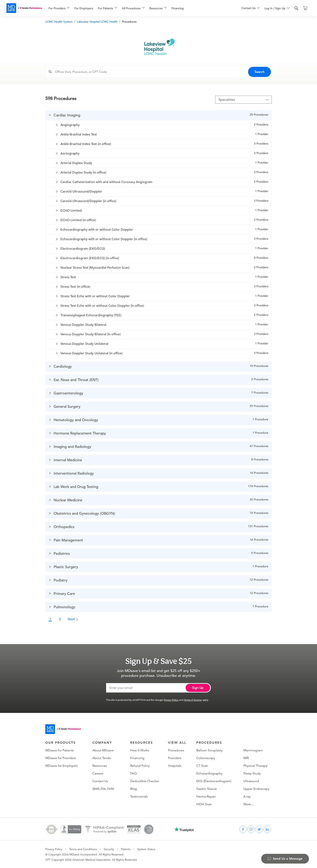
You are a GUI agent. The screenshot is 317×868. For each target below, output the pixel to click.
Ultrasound (251, 781)
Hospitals (175, 766)
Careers (98, 773)
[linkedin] (267, 829)
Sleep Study (252, 773)
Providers (175, 758)
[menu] (138, 8)
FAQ (133, 773)
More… (249, 804)
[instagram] (251, 829)
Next (73, 619)
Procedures (176, 750)
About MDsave (103, 750)
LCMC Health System (59, 22)
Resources (100, 766)
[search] (296, 8)
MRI (246, 758)
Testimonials (139, 797)
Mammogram (253, 750)
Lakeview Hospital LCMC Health (97, 22)
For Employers (84, 8)
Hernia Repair (206, 797)
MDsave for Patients (60, 750)
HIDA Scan (204, 804)
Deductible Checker (145, 781)
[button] (158, 115)
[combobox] (162, 72)
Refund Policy (140, 766)
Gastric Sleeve (207, 789)
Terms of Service (193, 700)
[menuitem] (59, 8)
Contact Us (100, 781)
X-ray (247, 797)
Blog (134, 789)
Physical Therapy (255, 766)
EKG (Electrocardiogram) (214, 781)
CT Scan (202, 766)
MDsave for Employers (61, 766)
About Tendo (102, 758)
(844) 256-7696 (103, 789)
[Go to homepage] (63, 729)
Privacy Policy (171, 700)
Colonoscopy (206, 758)
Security (109, 849)
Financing (178, 8)
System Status (146, 849)
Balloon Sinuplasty (209, 750)
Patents (126, 849)
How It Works (140, 750)
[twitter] (259, 829)
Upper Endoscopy (256, 789)
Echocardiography (209, 773)
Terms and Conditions (83, 849)
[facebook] (243, 829)
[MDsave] (24, 8)
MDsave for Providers (61, 758)
